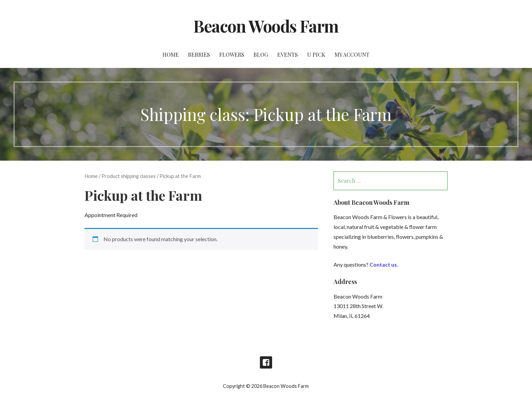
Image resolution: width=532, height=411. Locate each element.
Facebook (266, 362)
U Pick (316, 55)
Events (288, 55)
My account (352, 55)
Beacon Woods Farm (266, 26)
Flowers (232, 55)
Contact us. (384, 264)
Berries (199, 55)
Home (171, 55)
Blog (261, 55)
